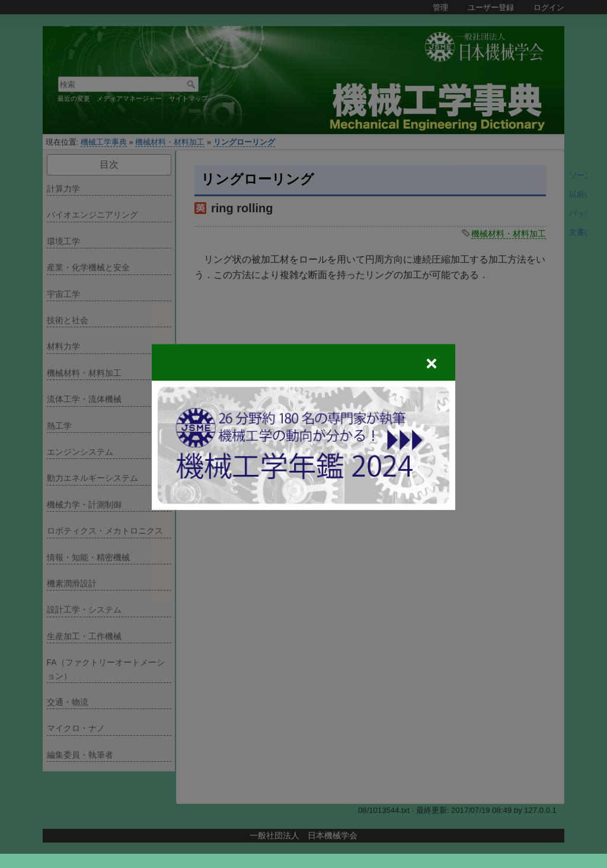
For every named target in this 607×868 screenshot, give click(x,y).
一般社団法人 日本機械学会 (303, 835)
